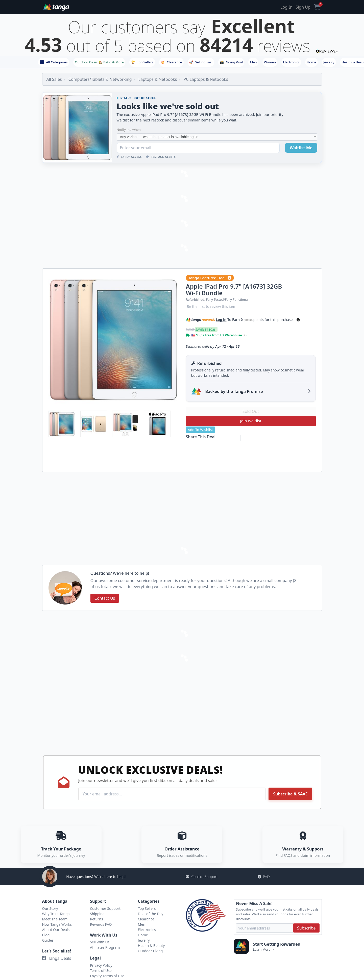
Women (270, 62)
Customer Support (105, 908)
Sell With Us (100, 942)
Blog (46, 935)
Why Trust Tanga (56, 914)
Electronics (292, 62)
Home (312, 62)
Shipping (97, 914)
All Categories (54, 62)
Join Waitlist (251, 421)
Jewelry (329, 62)
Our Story (50, 908)
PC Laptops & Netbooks (206, 79)
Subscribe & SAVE (290, 794)
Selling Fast (201, 62)
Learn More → (264, 949)
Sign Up (303, 7)
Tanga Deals (57, 958)
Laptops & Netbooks (158, 79)
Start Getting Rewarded (277, 944)
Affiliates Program (105, 947)
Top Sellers (142, 62)
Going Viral (231, 62)
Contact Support (202, 877)
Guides (48, 940)
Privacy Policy (101, 965)
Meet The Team (55, 919)
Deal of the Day (151, 914)
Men (253, 62)
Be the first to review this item (212, 306)
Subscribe (306, 928)
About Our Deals (56, 930)
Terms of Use (101, 971)
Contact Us (105, 598)
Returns (96, 919)
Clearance (171, 62)
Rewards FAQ (101, 924)
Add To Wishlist (201, 430)
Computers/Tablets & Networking (100, 79)
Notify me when (129, 130)
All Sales (54, 79)
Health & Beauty (151, 946)
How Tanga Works (57, 924)
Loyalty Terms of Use (107, 976)
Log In (286, 7)
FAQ (264, 877)
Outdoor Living (150, 951)
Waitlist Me (301, 148)
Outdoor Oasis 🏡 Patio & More (99, 62)
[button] (298, 320)
